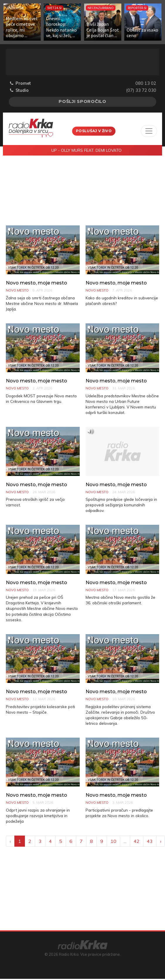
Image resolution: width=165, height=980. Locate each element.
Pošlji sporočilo (83, 101)
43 (150, 841)
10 (113, 841)
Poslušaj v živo (94, 131)
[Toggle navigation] (149, 131)
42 (137, 841)
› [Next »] (161, 841)
